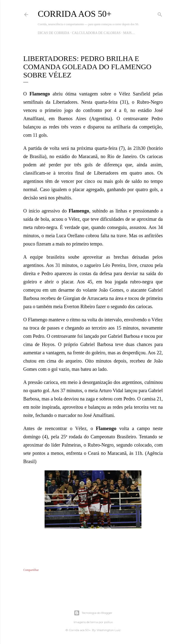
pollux (108, 622)
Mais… (129, 33)
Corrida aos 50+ (75, 14)
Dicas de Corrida (54, 33)
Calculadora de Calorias (96, 33)
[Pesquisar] (160, 14)
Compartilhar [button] (31, 570)
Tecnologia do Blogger (93, 613)
